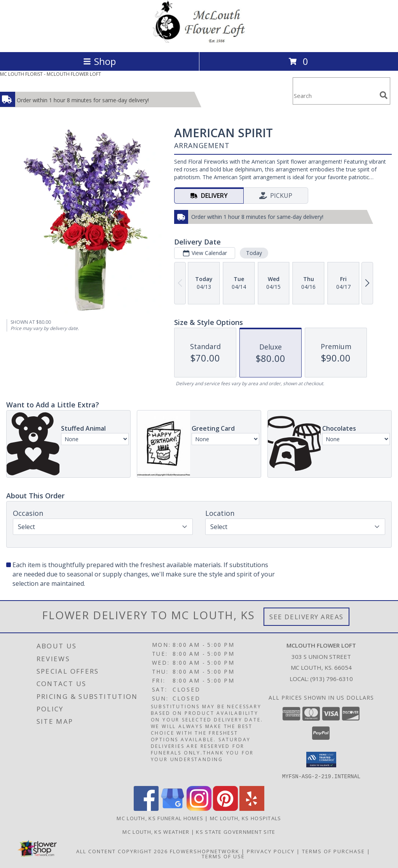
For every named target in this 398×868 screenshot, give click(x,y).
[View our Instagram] (199, 808)
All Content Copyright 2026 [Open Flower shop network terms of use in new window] (122, 851)
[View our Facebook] (146, 808)
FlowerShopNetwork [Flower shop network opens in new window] (205, 851)
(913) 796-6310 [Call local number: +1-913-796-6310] (332, 679)
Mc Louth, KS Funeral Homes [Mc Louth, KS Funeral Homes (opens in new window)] (160, 818)
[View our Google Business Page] (173, 808)
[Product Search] (335, 96)
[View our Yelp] (252, 808)
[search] (384, 95)
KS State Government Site (236, 831)
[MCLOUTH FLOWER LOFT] (199, 41)
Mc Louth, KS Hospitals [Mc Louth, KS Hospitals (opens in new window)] (246, 818)
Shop (99, 61)
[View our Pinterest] (225, 808)
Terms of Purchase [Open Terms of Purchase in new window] (333, 851)
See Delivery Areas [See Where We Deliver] (306, 617)
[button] (321, 760)
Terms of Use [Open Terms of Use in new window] (223, 856)
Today (254, 253)
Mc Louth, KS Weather (156, 831)
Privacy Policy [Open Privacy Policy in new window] (271, 851)
